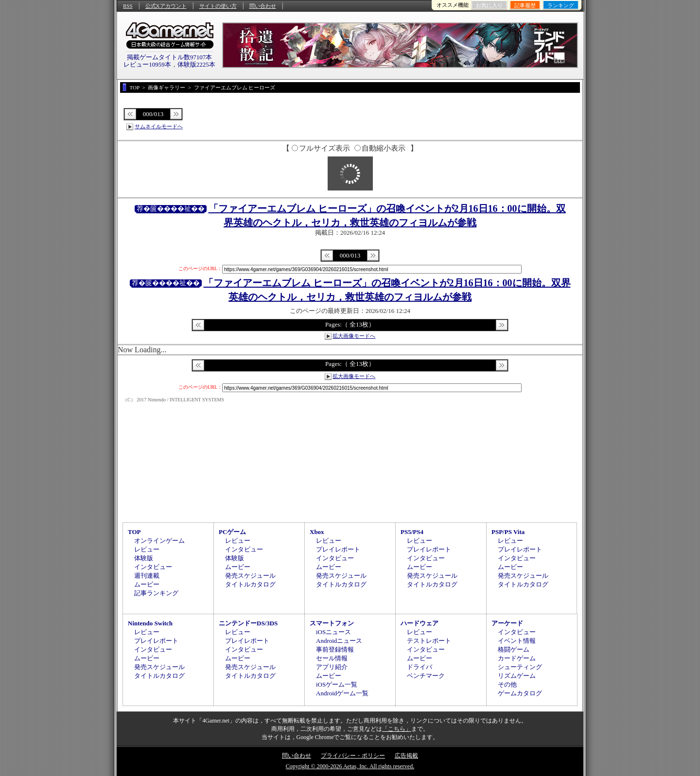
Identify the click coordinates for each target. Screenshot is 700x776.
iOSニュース (333, 632)
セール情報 (332, 658)
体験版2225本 (196, 64)
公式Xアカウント (166, 6)
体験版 (144, 558)
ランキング (561, 5)
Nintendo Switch (150, 623)
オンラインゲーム (159, 541)
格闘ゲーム (514, 649)
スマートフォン (332, 623)
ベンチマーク (426, 676)
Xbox (317, 532)
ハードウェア (420, 623)
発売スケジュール (250, 576)
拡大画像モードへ (354, 336)
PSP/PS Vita (508, 532)
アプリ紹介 (332, 667)
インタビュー (153, 567)
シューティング (520, 667)
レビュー (147, 549)
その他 (507, 684)
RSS (128, 6)
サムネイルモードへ (159, 126)
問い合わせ (263, 6)
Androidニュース (339, 641)
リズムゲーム (517, 676)
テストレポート (429, 641)
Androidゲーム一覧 (342, 693)
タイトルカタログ (250, 584)
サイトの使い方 (218, 6)
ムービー (147, 584)
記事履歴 (525, 5)
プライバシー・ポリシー (353, 756)
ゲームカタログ (520, 693)
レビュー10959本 (147, 64)
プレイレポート (338, 549)
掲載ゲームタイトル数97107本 (170, 57)
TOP (134, 532)
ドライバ (420, 667)
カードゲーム (517, 658)
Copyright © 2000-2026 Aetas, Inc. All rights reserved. (350, 766)
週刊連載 (147, 576)
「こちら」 (397, 729)
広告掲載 (406, 756)
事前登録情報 (335, 649)
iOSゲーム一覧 (337, 684)
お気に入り (489, 5)
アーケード (507, 623)
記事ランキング (156, 593)
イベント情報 (517, 641)
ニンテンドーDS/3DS (248, 623)
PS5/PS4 (412, 532)
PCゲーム (232, 532)
